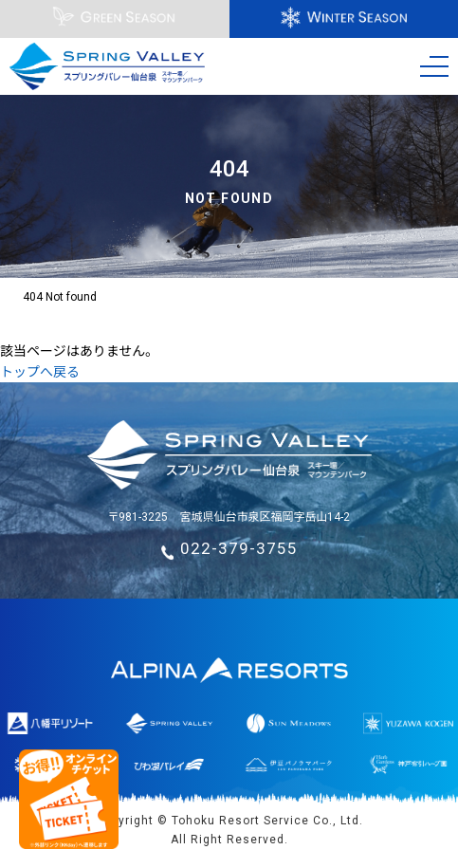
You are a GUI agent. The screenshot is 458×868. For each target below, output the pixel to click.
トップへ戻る (40, 372)
